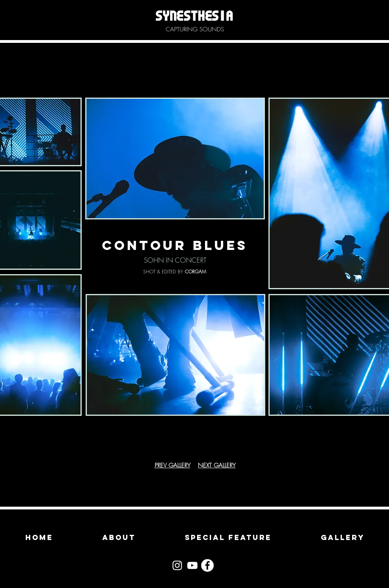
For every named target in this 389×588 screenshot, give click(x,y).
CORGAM (195, 272)
